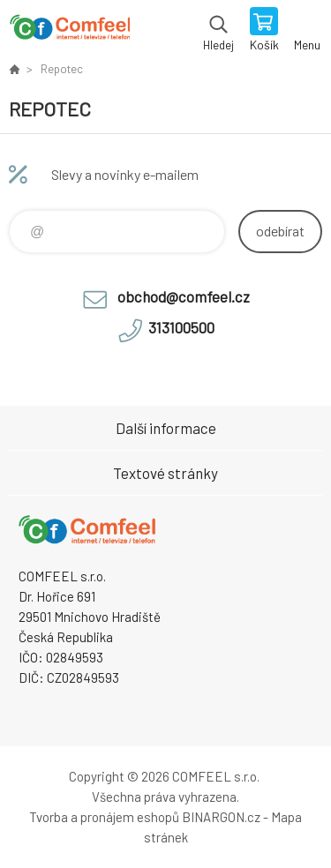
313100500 (181, 327)
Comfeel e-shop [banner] (69, 31)
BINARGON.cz (221, 817)
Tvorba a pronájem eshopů (104, 817)
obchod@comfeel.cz (184, 296)
